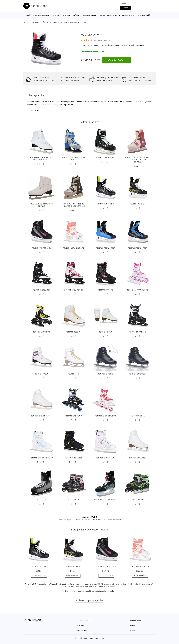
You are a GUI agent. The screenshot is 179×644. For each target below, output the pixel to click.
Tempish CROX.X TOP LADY (41, 458)
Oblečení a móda (90, 15)
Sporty (56, 15)
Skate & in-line (128, 15)
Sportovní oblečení (41, 15)
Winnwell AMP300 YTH (105, 158)
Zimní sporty (57, 22)
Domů (28, 15)
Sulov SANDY (74, 500)
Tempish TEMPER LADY (41, 248)
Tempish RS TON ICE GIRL (73, 248)
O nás (133, 625)
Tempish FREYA (41, 374)
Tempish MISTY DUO (41, 332)
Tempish (118, 45)
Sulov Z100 (41, 500)
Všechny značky (84, 620)
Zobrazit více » (140, 45)
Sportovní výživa (145, 15)
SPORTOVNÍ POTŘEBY (71, 15)
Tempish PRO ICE (106, 290)
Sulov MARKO (138, 500)
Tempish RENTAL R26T (138, 248)
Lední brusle (68, 22)
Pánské (84, 520)
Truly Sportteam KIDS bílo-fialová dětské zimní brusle (138, 160)
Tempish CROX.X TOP (74, 458)
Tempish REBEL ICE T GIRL (74, 290)
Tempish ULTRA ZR (138, 204)
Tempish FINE (73, 374)
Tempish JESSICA (74, 332)
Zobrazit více (35, 111)
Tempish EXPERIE (105, 374)
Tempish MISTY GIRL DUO (138, 290)
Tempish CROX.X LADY (106, 458)
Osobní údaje (136, 620)
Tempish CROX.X (138, 416)
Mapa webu (82, 631)
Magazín (81, 625)
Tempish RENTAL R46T (105, 248)
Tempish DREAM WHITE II (41, 416)
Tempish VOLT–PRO (105, 204)
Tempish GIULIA (106, 332)
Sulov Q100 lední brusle (105, 500)
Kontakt (133, 631)
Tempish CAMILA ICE (138, 458)
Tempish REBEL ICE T (41, 290)
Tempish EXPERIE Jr (138, 374)
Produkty (30, 22)
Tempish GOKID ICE (138, 332)
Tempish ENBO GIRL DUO (105, 416)
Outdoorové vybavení (109, 15)
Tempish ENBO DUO (73, 416)
